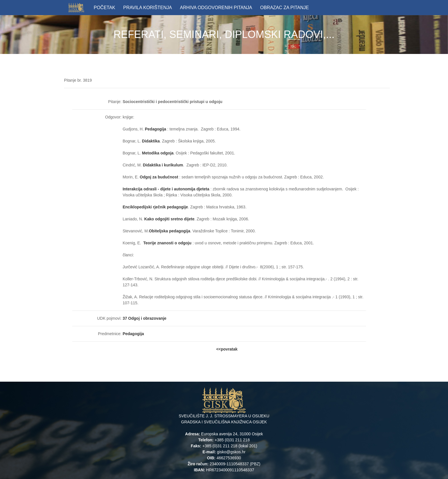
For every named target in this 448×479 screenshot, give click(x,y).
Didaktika (151, 141)
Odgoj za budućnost (159, 177)
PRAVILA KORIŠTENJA (147, 8)
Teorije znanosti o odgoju (168, 243)
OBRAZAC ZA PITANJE (284, 8)
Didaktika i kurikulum (163, 165)
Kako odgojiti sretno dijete (169, 219)
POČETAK (104, 8)
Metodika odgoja (158, 153)
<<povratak (227, 349)
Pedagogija (156, 129)
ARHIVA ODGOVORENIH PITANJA (216, 8)
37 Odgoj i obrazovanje (144, 318)
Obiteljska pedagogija (170, 231)
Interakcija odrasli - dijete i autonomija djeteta (166, 189)
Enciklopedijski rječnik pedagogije (155, 207)
